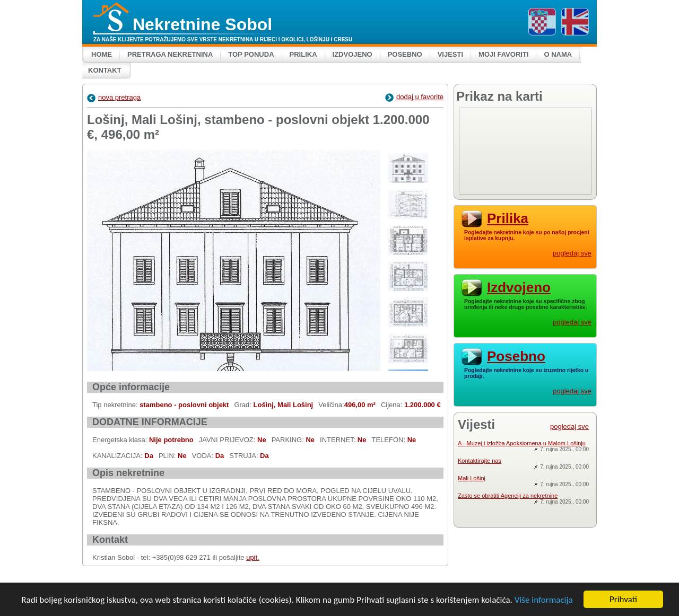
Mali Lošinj (472, 478)
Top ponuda (251, 54)
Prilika (303, 54)
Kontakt (105, 70)
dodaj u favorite (414, 97)
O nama (558, 54)
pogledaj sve (572, 253)
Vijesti (450, 54)
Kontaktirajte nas (480, 461)
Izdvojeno (352, 54)
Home (102, 54)
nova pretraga (114, 97)
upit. (253, 557)
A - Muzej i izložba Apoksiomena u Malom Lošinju (522, 443)
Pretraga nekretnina (170, 54)
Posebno (405, 54)
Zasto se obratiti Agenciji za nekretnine (508, 496)
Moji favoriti (503, 54)
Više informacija (544, 600)
